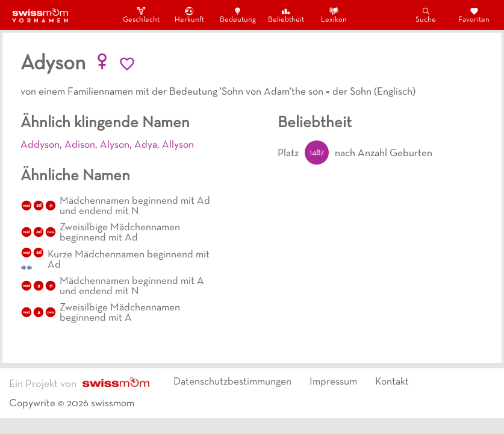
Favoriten (474, 15)
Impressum (333, 382)
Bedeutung (238, 15)
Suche (426, 15)
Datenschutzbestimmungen (232, 382)
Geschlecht (142, 15)
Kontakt (392, 382)
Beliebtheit (286, 15)
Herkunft (189, 15)
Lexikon (334, 15)
